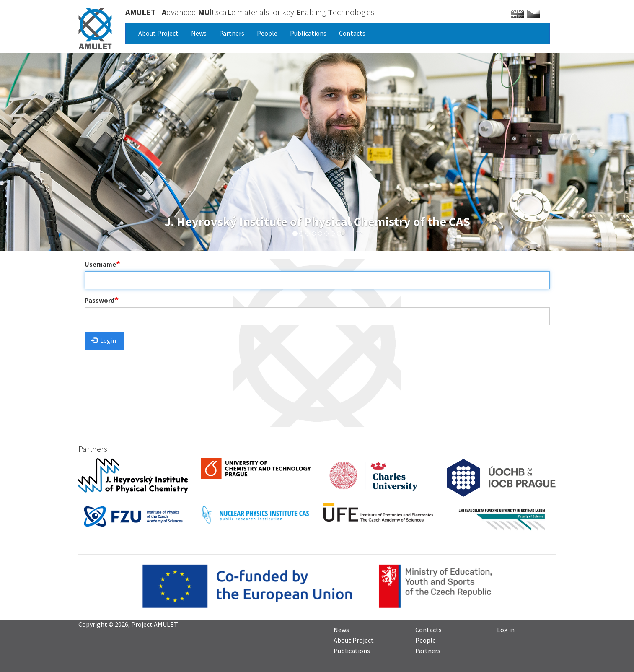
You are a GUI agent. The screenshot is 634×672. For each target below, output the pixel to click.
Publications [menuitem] (352, 650)
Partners (232, 33)
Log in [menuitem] (506, 629)
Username (100, 264)
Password (100, 300)
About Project (158, 33)
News (199, 33)
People (267, 33)
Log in (104, 341)
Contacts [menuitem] (428, 629)
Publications (308, 33)
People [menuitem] (426, 640)
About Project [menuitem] (354, 640)
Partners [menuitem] (428, 650)
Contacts (352, 33)
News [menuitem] (341, 629)
